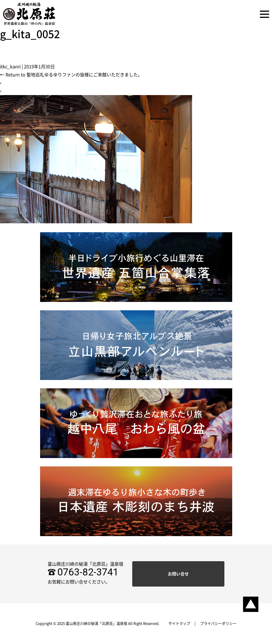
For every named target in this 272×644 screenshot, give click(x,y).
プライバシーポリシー (218, 624)
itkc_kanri (10, 67)
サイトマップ (179, 624)
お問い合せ (178, 574)
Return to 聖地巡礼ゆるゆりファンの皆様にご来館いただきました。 (71, 75)
